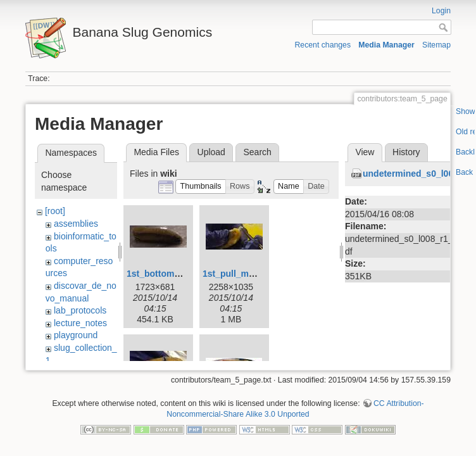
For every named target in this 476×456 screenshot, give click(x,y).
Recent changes (323, 45)
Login (441, 11)
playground (76, 335)
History (406, 152)
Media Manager (386, 45)
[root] (55, 211)
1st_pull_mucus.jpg (244, 274)
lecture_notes (80, 323)
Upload (211, 152)
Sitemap (436, 45)
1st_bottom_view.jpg (170, 274)
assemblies (76, 224)
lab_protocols (80, 310)
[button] (201, 187)
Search (257, 152)
